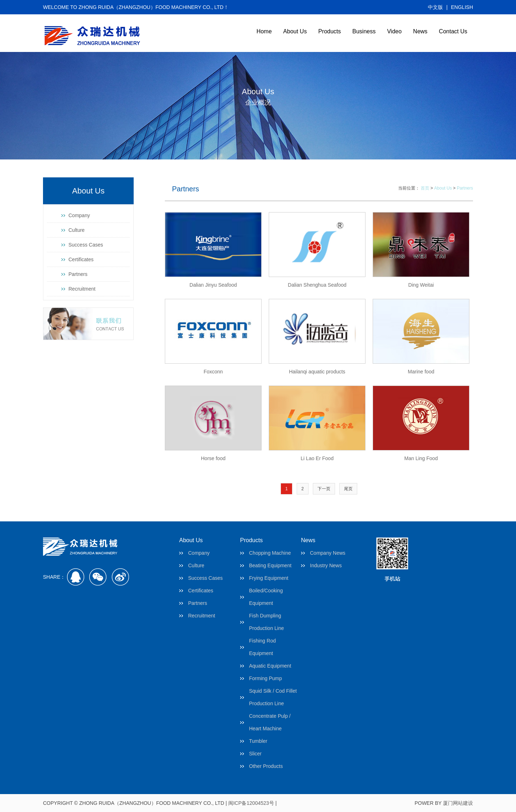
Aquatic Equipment (270, 666)
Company (79, 215)
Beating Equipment (270, 565)
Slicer (255, 754)
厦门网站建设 (458, 803)
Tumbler (258, 741)
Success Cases (86, 245)
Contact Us (453, 31)
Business (364, 31)
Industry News (326, 565)
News (420, 31)
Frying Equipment (269, 578)
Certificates (81, 259)
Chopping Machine (270, 553)
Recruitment (82, 289)
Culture (77, 230)
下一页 (324, 489)
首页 (425, 188)
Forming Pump (266, 678)
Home (264, 31)
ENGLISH (462, 7)
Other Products (266, 766)
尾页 (348, 489)
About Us (295, 31)
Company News (328, 553)
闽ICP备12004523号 (251, 803)
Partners (78, 274)
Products (329, 31)
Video (394, 31)
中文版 (435, 7)
